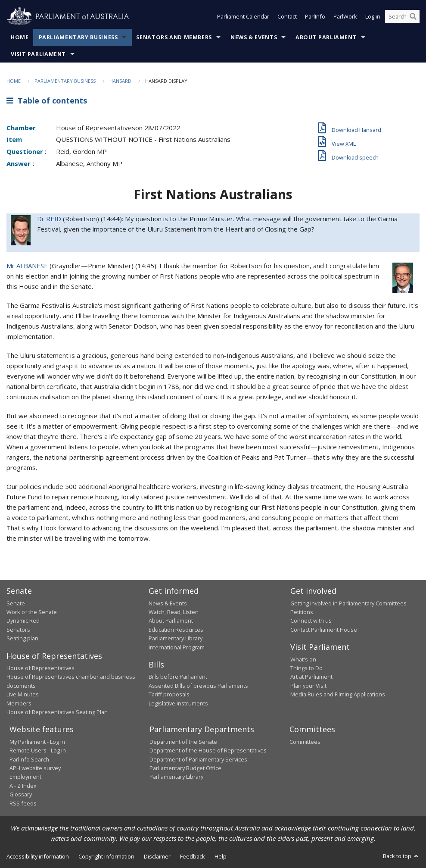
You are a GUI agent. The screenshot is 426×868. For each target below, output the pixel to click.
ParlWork (345, 16)
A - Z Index (23, 786)
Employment (25, 777)
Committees (305, 742)
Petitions (302, 612)
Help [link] (221, 856)
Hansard (120, 81)
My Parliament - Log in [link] (37, 742)
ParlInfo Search (29, 759)
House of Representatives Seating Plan (57, 712)
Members (19, 703)
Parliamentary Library (176, 638)
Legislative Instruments (178, 703)
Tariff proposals (169, 694)
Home (20, 37)
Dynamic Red (23, 620)
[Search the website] (402, 16)
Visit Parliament (38, 54)
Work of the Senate (32, 612)
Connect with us (311, 620)
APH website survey (35, 768)
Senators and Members (174, 37)
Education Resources (176, 630)
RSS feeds (23, 803)
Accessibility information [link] (38, 856)
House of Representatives (40, 668)
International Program (177, 647)
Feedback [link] (193, 856)
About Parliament (326, 37)
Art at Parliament (311, 677)
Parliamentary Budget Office (185, 768)
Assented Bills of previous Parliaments (198, 686)
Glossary (21, 794)
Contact (287, 16)
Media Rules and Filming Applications (338, 694)
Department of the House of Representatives (208, 750)
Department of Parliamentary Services (198, 759)
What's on (303, 659)
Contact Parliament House (324, 630)
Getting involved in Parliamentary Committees (348, 603)
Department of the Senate (183, 742)
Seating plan (22, 638)
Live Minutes (23, 694)
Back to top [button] (401, 856)
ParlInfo (315, 16)
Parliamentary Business (78, 37)
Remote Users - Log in (38, 750)
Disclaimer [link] (157, 856)
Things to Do (306, 668)
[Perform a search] (413, 16)
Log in (373, 16)
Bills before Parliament (178, 677)
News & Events (254, 37)
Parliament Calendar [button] (243, 16)
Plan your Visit (308, 686)
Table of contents (47, 100)
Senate (16, 603)
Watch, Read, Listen (174, 612)
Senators (18, 630)
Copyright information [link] (106, 856)
